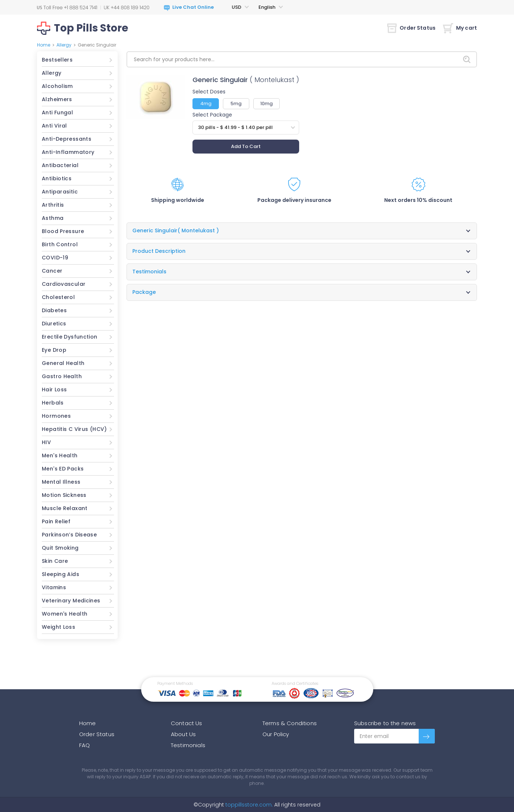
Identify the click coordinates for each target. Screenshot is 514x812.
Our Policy (276, 734)
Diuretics (54, 324)
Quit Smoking (60, 548)
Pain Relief (56, 521)
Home (44, 45)
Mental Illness (61, 482)
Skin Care (55, 561)
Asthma (53, 218)
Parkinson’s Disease (69, 535)
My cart (460, 28)
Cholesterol (58, 297)
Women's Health (65, 614)
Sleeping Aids (60, 574)
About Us (183, 734)
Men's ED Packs (63, 469)
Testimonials (188, 745)
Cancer (52, 271)
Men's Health (60, 455)
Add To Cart (246, 146)
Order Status (411, 28)
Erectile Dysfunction (70, 337)
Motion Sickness (64, 495)
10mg (267, 104)
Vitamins (54, 587)
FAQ (85, 745)
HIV (46, 442)
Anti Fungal (57, 112)
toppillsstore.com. (248, 805)
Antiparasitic (60, 192)
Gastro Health (62, 376)
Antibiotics (57, 178)
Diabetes (54, 310)
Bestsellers (57, 60)
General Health (63, 363)
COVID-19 (55, 258)
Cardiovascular (64, 284)
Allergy (64, 45)
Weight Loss (58, 627)
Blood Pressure (63, 231)
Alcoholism (57, 86)
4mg (206, 104)
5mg (236, 104)
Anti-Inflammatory (68, 152)
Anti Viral (54, 126)
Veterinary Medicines (71, 601)
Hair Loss (54, 390)
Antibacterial (60, 165)
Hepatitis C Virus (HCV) (74, 429)
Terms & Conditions (290, 723)
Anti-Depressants (67, 139)
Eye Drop (54, 350)
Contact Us (187, 723)
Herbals (53, 403)
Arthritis (53, 205)
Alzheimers (57, 99)
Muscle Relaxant (65, 508)
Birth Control (60, 244)
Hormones (56, 416)
